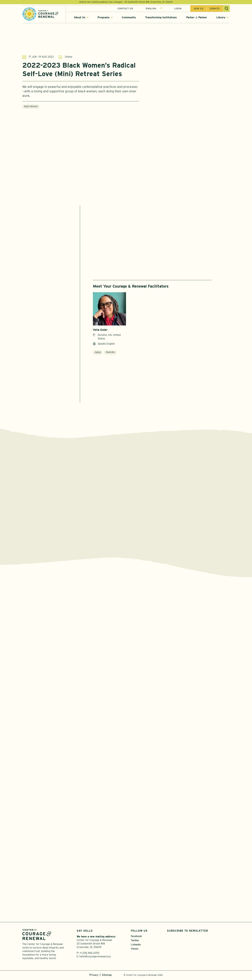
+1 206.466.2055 (90, 954)
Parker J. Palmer (197, 17)
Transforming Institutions (161, 17)
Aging (98, 352)
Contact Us (125, 9)
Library (221, 17)
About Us (80, 17)
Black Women (31, 108)
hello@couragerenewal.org (95, 957)
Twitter (135, 941)
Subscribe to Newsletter (187, 932)
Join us (198, 9)
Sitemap (107, 976)
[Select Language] (154, 9)
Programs (104, 17)
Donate (215, 9)
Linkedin (136, 945)
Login (178, 9)
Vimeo (135, 950)
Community (129, 17)
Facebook (136, 937)
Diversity (110, 352)
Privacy (94, 976)
